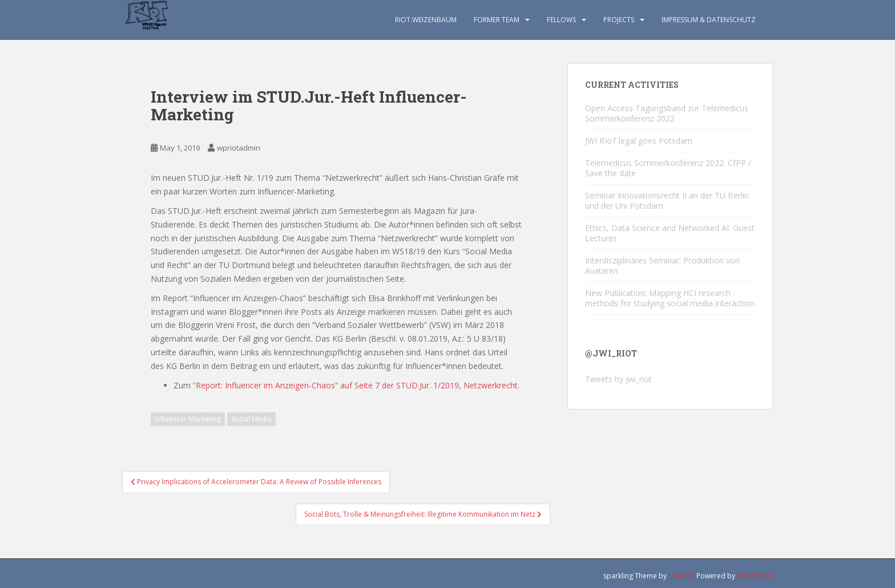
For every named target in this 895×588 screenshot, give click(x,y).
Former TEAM (497, 20)
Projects (619, 20)
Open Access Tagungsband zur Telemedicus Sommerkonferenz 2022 (667, 113)
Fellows (561, 20)
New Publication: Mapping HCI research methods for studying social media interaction (670, 298)
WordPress (755, 576)
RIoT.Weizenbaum (426, 20)
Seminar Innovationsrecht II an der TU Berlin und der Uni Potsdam (667, 200)
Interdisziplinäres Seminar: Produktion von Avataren (662, 265)
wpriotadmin (239, 148)
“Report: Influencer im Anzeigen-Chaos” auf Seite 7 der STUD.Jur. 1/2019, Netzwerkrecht (355, 385)
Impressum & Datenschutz (709, 20)
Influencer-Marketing (188, 419)
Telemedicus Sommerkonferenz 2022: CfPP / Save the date (668, 168)
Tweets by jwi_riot (618, 379)
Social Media (251, 419)
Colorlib (682, 576)
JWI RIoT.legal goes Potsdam (639, 141)
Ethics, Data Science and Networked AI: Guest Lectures (670, 233)
